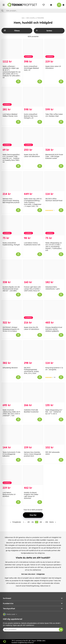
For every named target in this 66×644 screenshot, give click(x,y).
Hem (23, 18)
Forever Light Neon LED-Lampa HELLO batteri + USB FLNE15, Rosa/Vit (33, 289)
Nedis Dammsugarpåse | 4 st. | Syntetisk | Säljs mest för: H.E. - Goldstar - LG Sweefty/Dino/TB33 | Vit (12, 158)
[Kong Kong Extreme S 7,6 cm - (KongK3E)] (54, 350)
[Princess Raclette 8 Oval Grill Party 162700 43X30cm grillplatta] (54, 310)
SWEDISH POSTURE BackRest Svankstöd (31, 411)
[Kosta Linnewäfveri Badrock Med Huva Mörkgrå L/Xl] (33, 97)
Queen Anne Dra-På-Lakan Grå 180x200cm (32, 156)
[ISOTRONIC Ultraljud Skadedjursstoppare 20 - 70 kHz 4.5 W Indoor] (12, 310)
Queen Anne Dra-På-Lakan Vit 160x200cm (32, 328)
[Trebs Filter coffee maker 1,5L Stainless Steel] (54, 97)
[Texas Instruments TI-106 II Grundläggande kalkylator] (12, 435)
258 (47, 522)
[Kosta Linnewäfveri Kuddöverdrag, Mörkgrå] (12, 225)
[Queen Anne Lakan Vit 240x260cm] (54, 49)
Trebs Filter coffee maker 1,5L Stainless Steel (54, 115)
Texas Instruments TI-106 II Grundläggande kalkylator (11, 454)
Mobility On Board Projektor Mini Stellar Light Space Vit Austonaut (31, 495)
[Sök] (33, 11)
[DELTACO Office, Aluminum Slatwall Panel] (54, 181)
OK (61, 630)
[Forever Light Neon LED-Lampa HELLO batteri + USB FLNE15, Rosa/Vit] (33, 270)
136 (33, 522)
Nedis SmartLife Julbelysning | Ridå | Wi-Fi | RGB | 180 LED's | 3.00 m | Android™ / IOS (11, 413)
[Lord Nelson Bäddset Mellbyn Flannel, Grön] (12, 97)
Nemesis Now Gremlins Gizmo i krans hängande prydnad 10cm (32, 454)
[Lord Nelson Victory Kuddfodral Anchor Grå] (33, 225)
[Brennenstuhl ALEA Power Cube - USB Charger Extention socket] (54, 137)
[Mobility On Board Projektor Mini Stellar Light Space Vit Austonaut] (33, 475)
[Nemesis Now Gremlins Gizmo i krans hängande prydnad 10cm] (33, 435)
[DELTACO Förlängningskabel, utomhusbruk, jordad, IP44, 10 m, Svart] (33, 350)
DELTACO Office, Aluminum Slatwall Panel (54, 200)
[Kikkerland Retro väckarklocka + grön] (54, 270)
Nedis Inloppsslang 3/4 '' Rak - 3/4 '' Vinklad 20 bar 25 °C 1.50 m (54, 412)
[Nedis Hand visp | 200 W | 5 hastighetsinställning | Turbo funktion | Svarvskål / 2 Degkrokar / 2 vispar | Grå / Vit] (33, 181)
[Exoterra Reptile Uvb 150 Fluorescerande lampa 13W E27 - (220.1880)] (12, 270)
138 (41, 522)
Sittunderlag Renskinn (10, 368)
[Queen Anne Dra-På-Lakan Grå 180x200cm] (33, 137)
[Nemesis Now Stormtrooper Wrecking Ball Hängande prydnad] (12, 181)
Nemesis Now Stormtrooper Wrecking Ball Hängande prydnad (11, 201)
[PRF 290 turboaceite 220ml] (54, 435)
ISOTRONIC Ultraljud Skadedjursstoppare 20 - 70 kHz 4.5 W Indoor (11, 329)
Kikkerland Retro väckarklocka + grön (53, 288)
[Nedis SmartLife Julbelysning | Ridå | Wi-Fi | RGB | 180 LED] (12, 393)
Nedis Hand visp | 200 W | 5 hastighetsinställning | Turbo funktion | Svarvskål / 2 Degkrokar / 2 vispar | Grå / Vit (33, 202)
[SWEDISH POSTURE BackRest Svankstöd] (33, 393)
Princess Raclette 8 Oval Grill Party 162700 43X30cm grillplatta (54, 329)
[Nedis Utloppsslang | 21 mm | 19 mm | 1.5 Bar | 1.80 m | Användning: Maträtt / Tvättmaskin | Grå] (54, 225)
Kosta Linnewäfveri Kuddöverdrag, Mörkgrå (11, 244)
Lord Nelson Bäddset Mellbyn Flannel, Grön (10, 115)
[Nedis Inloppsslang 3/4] (54, 393)
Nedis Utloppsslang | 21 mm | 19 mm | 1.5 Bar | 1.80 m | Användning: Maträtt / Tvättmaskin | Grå (54, 247)
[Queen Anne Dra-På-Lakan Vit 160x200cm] (33, 310)
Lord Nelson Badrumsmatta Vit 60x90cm (9, 494)
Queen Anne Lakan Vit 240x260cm (53, 67)
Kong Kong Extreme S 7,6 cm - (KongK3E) (54, 369)
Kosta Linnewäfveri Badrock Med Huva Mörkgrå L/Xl (31, 116)
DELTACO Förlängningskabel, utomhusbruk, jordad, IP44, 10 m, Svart (31, 371)
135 (29, 522)
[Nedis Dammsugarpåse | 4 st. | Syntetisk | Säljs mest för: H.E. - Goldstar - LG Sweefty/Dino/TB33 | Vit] (12, 137)
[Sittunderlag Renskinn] (12, 350)
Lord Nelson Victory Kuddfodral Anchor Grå (32, 244)
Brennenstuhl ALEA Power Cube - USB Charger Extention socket (54, 156)
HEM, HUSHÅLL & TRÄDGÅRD (35, 18)
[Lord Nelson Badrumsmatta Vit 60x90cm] (12, 475)
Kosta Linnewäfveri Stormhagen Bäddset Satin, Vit (31, 68)
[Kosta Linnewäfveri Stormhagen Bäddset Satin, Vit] (33, 49)
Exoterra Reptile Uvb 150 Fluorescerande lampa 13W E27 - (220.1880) (11, 289)
